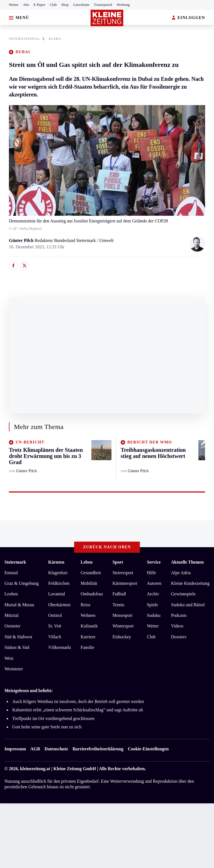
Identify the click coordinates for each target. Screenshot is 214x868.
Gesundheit (91, 573)
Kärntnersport (125, 583)
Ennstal (11, 573)
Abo (26, 5)
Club (53, 5)
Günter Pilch (22, 240)
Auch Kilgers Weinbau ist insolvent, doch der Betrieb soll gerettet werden (78, 701)
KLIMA (55, 39)
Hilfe (151, 573)
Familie (87, 647)
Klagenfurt (58, 573)
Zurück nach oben (107, 547)
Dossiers (179, 637)
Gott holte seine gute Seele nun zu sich (47, 727)
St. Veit (55, 626)
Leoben (11, 594)
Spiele (152, 605)
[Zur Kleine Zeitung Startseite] (107, 18)
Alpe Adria (181, 573)
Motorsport (123, 615)
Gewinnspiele (183, 594)
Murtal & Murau (19, 605)
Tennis (118, 605)
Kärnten (56, 562)
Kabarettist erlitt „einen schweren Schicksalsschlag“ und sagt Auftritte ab (78, 710)
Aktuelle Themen (187, 562)
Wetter (14, 5)
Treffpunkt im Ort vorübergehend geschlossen (53, 718)
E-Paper (40, 5)
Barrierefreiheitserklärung (98, 749)
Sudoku (154, 615)
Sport (118, 562)
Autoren (154, 583)
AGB (35, 749)
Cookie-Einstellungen (148, 749)
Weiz (9, 658)
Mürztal (12, 615)
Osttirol (55, 615)
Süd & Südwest (18, 637)
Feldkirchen (59, 583)
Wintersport (123, 626)
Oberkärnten (59, 605)
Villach (55, 637)
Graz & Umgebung (22, 583)
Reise (86, 605)
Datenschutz (56, 749)
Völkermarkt (60, 647)
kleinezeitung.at (35, 769)
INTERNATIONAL (27, 39)
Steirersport (123, 573)
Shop (65, 5)
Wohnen (88, 615)
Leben (87, 562)
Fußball (119, 594)
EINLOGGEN (189, 18)
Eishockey (122, 637)
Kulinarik (89, 626)
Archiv (153, 594)
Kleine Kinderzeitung (190, 583)
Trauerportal (103, 5)
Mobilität (89, 583)
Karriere (88, 637)
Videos (177, 626)
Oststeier (12, 626)
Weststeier (14, 669)
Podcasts (179, 615)
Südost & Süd (17, 647)
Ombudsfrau (92, 594)
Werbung (123, 5)
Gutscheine (82, 5)
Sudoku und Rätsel (188, 605)
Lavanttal (57, 594)
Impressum (15, 749)
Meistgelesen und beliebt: (29, 691)
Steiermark (15, 562)
